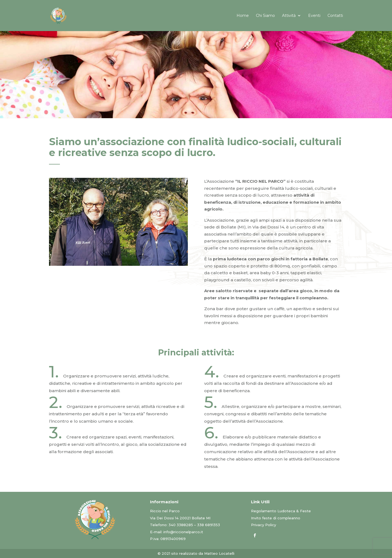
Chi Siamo (265, 16)
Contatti (335, 16)
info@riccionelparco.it (183, 532)
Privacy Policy (264, 525)
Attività (289, 16)
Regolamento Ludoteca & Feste (281, 511)
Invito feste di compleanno (276, 518)
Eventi (314, 16)
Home (243, 16)
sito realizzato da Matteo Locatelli (203, 553)
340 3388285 (181, 525)
